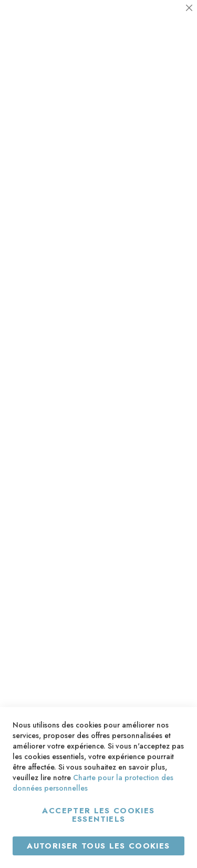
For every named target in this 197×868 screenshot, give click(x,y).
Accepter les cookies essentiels (98, 815)
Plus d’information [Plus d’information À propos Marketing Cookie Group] (153, 255)
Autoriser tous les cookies (98, 846)
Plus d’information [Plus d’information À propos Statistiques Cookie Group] (153, 168)
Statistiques (168, 108)
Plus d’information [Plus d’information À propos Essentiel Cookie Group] (153, 81)
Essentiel (168, 21)
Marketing (168, 195)
